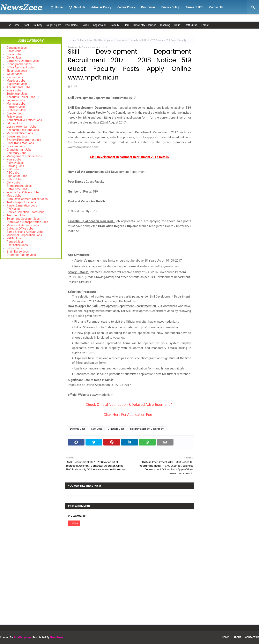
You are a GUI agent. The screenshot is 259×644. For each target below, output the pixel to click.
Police (85, 25)
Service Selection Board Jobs (25, 212)
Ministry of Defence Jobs (23, 225)
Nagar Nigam (54, 25)
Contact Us (252, 637)
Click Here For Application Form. (129, 415)
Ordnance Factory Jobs (22, 255)
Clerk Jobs (13, 182)
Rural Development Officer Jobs (27, 199)
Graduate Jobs (116, 429)
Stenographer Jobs (19, 64)
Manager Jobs (16, 104)
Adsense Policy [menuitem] (101, 7)
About (237, 637)
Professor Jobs (17, 110)
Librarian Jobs (16, 146)
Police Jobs (14, 51)
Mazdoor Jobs (16, 81)
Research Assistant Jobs (23, 130)
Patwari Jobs (15, 242)
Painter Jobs (15, 77)
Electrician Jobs (17, 71)
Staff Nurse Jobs (18, 252)
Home (14, 25)
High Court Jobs (17, 176)
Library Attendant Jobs (21, 127)
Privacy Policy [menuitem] (171, 7)
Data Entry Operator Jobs (23, 61)
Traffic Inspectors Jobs (21, 202)
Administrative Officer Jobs (24, 120)
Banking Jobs (15, 166)
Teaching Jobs (16, 215)
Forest (205, 25)
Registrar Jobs (16, 107)
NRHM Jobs (14, 238)
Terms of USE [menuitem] (194, 7)
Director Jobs (15, 113)
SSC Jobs (13, 169)
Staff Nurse (191, 25)
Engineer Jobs (16, 100)
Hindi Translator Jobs (20, 143)
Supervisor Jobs (17, 84)
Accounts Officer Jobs (21, 97)
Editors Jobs (15, 123)
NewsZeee (56, 637)
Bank (27, 25)
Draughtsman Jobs (19, 150)
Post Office (72, 25)
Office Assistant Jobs (20, 67)
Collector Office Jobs (20, 229)
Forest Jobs (14, 248)
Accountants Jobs (18, 87)
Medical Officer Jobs (20, 133)
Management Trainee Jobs (24, 156)
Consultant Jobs (17, 136)
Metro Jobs (14, 196)
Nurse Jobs (14, 90)
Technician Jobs (17, 94)
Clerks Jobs (14, 58)
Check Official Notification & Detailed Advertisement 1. (129, 405)
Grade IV (115, 25)
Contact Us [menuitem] (216, 7)
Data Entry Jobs (17, 189)
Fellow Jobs (14, 117)
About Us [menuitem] (77, 7)
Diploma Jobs (84, 40)
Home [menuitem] (57, 7)
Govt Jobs (97, 429)
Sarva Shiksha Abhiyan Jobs (25, 232)
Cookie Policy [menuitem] (126, 7)
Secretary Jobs (16, 153)
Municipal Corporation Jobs (24, 235)
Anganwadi (99, 25)
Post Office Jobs (17, 245)
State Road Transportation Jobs (27, 222)
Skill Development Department (147, 429)
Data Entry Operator (145, 25)
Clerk (126, 25)
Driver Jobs (14, 54)
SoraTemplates (22, 637)
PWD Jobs (13, 209)
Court (177, 25)
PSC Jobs (13, 173)
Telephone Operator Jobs (23, 219)
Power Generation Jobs (22, 205)
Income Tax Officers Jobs (23, 192)
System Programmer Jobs (24, 140)
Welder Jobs (15, 74)
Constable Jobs (17, 48)
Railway (38, 25)
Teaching (165, 25)
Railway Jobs (15, 163)
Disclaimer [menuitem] (148, 7)
